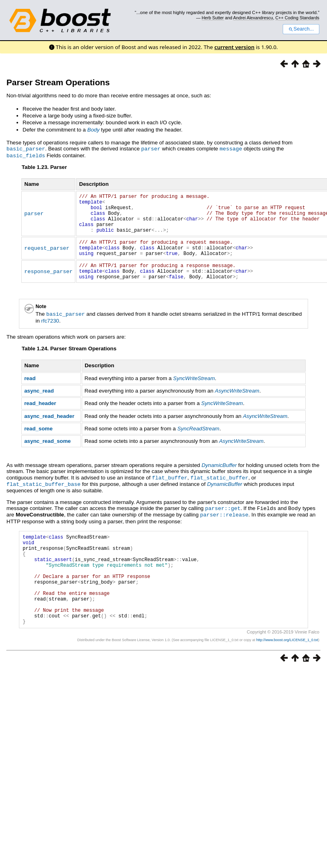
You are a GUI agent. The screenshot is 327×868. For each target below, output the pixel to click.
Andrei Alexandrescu (253, 18)
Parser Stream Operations (58, 82)
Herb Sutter (213, 18)
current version (234, 47)
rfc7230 (50, 335)
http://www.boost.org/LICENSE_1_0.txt (287, 672)
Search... (301, 29)
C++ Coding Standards (297, 18)
